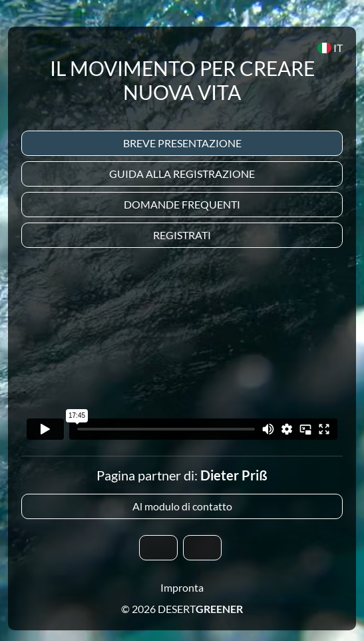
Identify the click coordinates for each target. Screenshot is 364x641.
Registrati (182, 235)
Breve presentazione (182, 143)
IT (330, 48)
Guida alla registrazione (182, 174)
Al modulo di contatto (182, 506)
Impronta (182, 587)
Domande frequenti (182, 204)
